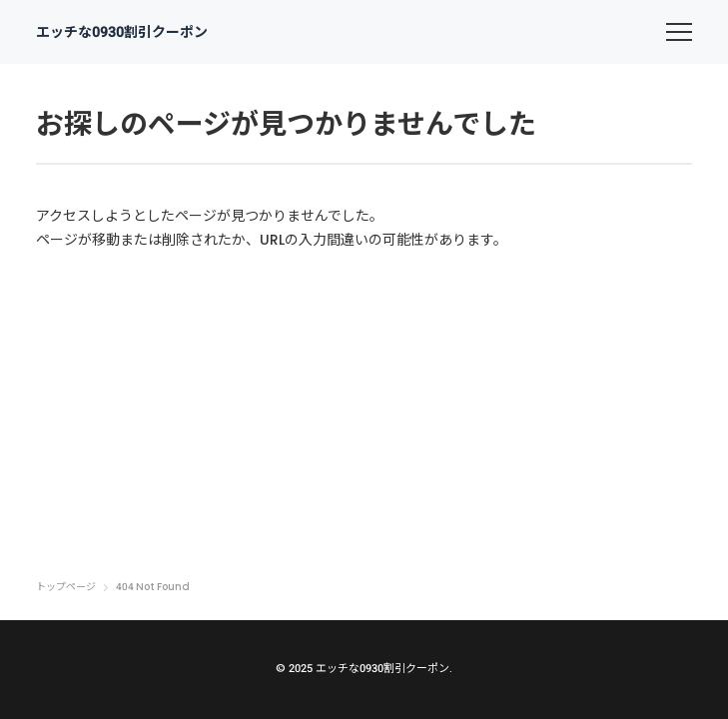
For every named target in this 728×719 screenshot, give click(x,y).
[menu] (679, 32)
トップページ (66, 587)
